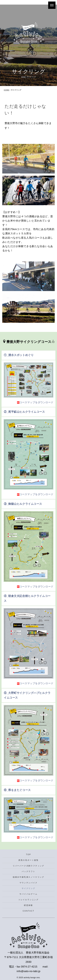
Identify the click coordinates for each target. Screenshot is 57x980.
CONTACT (28, 911)
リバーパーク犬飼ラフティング (28, 866)
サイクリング (28, 888)
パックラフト (28, 871)
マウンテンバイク (28, 883)
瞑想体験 (28, 905)
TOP (28, 855)
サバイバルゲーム (28, 894)
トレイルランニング (28, 900)
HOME (23, 77)
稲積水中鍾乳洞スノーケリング (28, 877)
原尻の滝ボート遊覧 (28, 860)
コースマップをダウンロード (35, 402)
